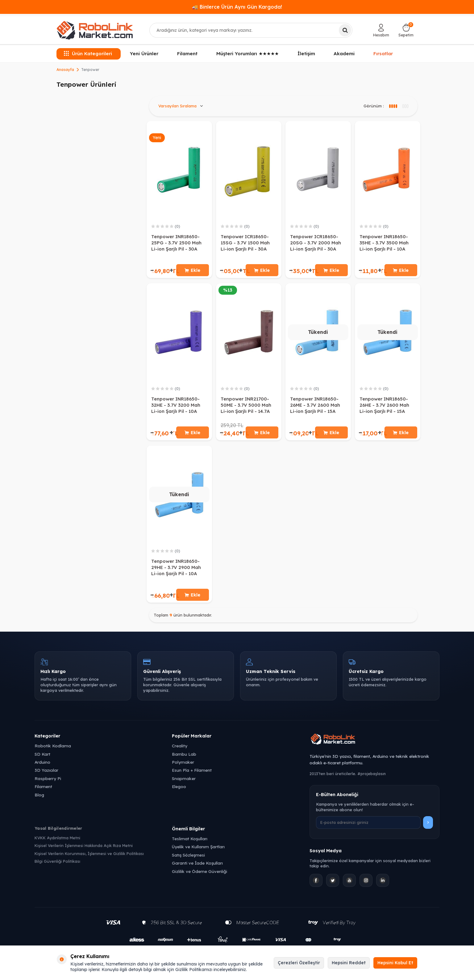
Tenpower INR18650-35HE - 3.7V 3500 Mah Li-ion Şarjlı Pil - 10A (384, 243)
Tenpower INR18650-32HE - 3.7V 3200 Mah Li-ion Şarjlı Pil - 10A (176, 407)
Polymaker (183, 766)
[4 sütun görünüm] (405, 106)
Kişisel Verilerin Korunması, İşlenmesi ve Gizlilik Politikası (89, 857)
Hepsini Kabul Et (395, 963)
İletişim (306, 54)
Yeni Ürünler (144, 54)
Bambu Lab (184, 758)
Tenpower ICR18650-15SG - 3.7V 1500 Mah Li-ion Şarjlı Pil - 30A (245, 243)
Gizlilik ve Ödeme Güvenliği (200, 875)
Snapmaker (184, 782)
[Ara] (345, 30)
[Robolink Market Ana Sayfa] (374, 744)
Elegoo (179, 791)
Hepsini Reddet (349, 963)
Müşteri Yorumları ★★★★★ (247, 54)
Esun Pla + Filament (192, 774)
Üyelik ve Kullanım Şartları (198, 851)
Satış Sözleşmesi (188, 859)
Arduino (42, 766)
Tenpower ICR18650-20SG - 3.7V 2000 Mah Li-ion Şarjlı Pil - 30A (316, 243)
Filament (187, 54)
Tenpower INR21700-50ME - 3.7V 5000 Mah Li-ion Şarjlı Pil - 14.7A (246, 407)
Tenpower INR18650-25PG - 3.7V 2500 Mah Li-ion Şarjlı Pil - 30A (176, 243)
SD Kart (42, 758)
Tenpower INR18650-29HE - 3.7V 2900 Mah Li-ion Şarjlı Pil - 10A (176, 570)
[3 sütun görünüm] (393, 106)
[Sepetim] (406, 30)
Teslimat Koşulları (190, 843)
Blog (39, 799)
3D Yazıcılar (46, 774)
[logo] (95, 30)
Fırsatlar (383, 53)
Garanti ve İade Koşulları (197, 867)
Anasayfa (65, 70)
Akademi (344, 54)
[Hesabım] (381, 30)
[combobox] (251, 30)
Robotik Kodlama (53, 750)
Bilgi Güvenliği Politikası (57, 866)
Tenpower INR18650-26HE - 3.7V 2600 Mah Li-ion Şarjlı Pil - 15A (384, 407)
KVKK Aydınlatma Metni (57, 842)
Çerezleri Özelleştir (299, 963)
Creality (180, 750)
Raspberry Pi (48, 782)
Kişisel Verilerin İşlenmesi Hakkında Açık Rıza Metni (84, 850)
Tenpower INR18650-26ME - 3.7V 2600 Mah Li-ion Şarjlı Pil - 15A (315, 407)
